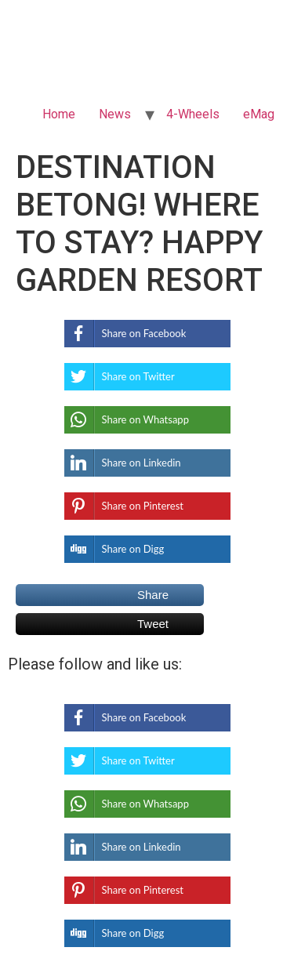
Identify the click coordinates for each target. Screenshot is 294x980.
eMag (259, 114)
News (115, 114)
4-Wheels (193, 114)
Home (59, 114)
